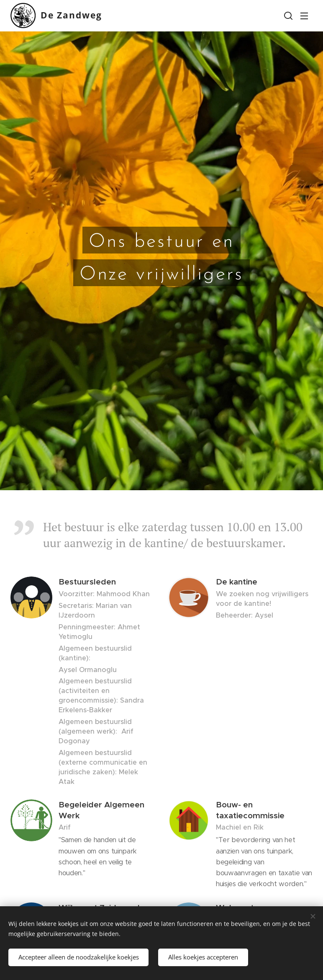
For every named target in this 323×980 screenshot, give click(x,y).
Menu (304, 16)
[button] (287, 16)
